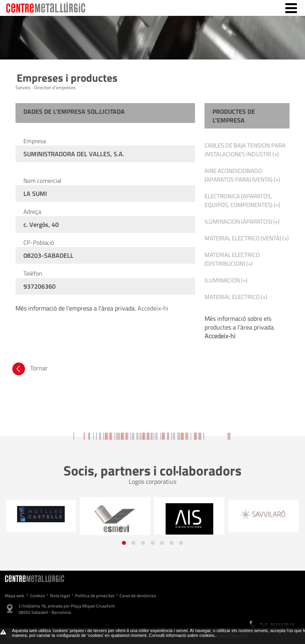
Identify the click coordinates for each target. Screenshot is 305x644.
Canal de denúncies (138, 596)
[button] (124, 543)
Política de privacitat (95, 596)
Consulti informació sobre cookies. (182, 635)
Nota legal (60, 596)
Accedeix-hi (153, 308)
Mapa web (14, 596)
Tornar (29, 368)
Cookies (38, 596)
